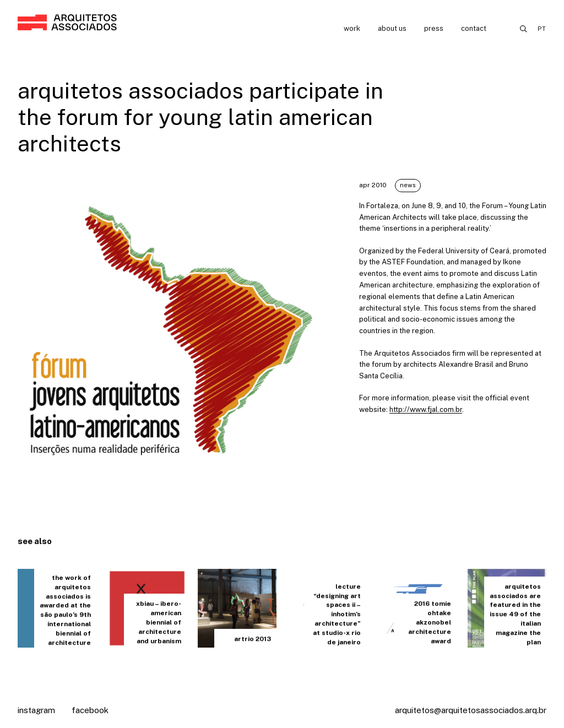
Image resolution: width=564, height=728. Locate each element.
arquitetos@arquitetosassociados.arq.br (471, 710)
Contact (474, 28)
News (408, 185)
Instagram (36, 710)
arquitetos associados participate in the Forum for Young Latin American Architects (200, 117)
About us (392, 28)
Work (352, 28)
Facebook (90, 710)
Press (434, 28)
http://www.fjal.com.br (426, 409)
